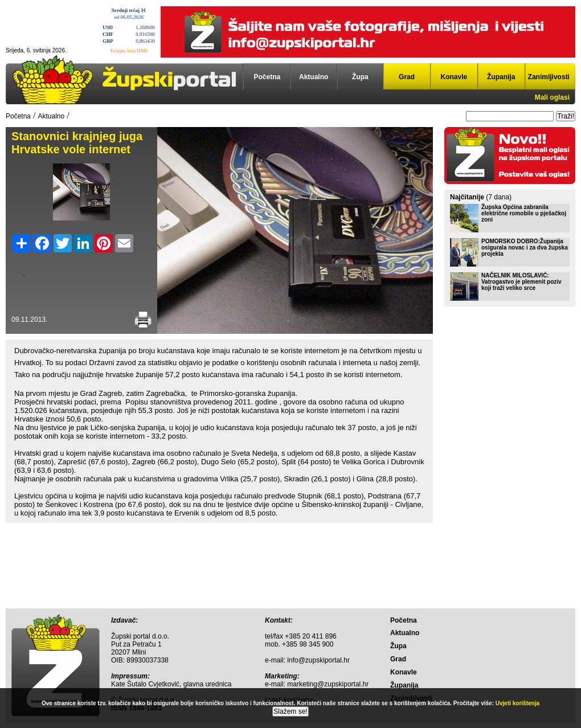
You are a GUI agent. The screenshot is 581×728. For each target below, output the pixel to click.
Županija (501, 77)
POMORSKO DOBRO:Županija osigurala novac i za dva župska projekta (525, 248)
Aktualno (314, 77)
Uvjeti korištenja (517, 703)
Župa (360, 77)
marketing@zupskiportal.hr (328, 684)
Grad (407, 77)
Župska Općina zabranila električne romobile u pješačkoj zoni (524, 213)
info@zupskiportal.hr (318, 660)
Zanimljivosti (549, 77)
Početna (267, 77)
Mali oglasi (552, 97)
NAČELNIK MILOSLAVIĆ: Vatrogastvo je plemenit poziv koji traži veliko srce (521, 282)
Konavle (454, 77)
